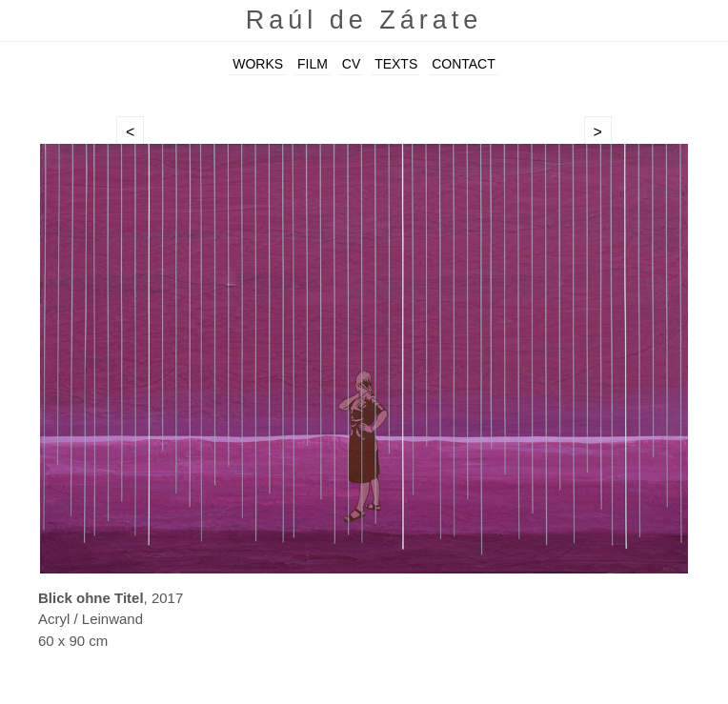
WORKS (258, 64)
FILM (313, 64)
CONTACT (464, 64)
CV (351, 64)
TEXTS (396, 64)
